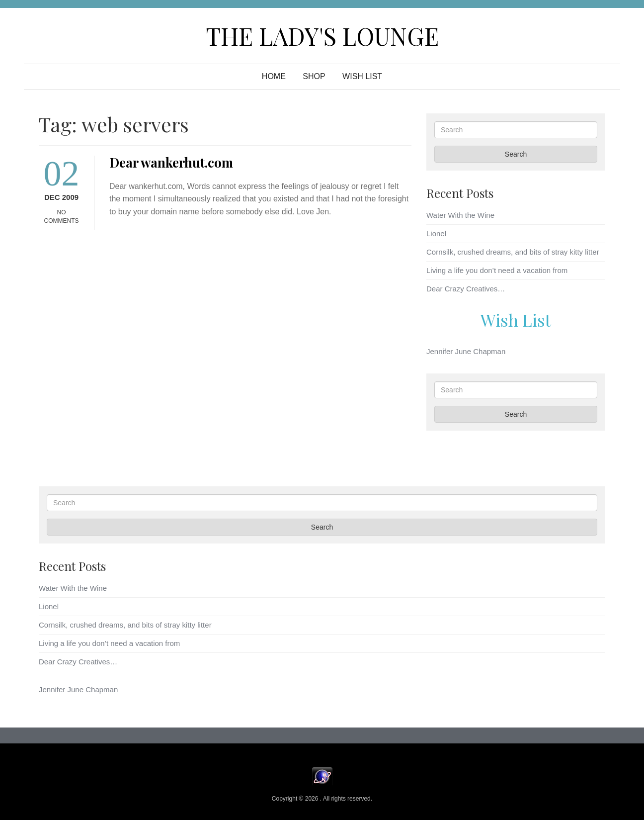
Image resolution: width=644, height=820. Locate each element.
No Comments (62, 217)
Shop (314, 76)
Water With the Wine (460, 215)
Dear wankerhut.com (171, 162)
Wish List (516, 320)
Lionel (436, 233)
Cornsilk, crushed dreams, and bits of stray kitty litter (513, 252)
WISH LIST (362, 76)
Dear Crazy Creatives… (466, 289)
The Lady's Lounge (322, 36)
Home (274, 76)
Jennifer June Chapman (466, 351)
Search (516, 154)
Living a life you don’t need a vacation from (497, 270)
